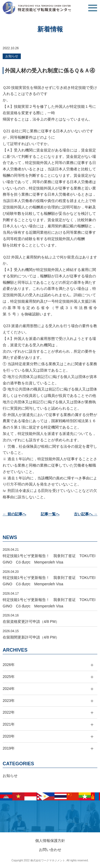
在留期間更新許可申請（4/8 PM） (31, 637)
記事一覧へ (50, 514)
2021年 (9, 724)
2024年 (9, 689)
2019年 (9, 748)
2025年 (9, 677)
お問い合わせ (50, 850)
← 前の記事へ (14, 514)
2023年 (9, 701)
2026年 (9, 665)
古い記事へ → (86, 514)
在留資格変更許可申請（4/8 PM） (31, 622)
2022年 (9, 712)
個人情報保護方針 (50, 841)
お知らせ (12, 56)
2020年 (9, 736)
